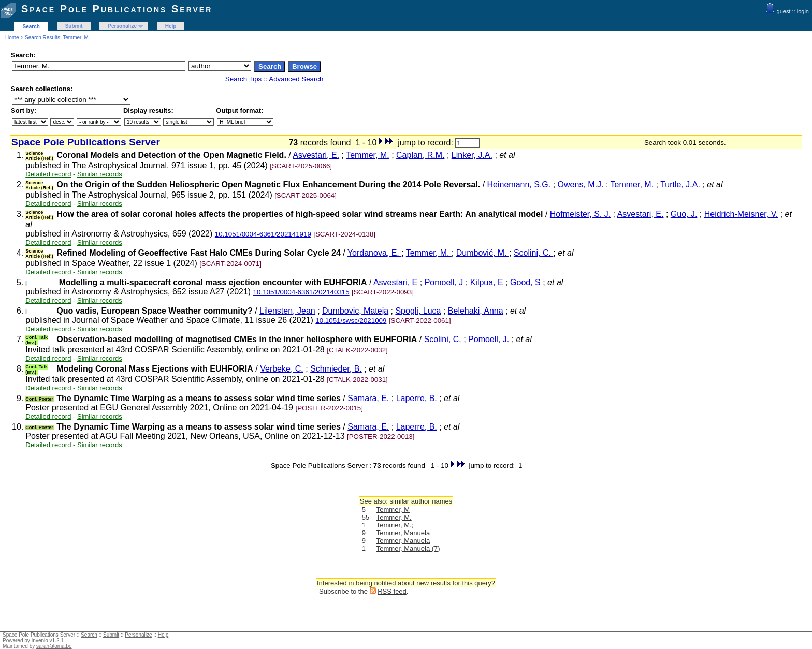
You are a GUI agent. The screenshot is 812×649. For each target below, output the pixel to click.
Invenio (40, 640)
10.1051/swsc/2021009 (351, 321)
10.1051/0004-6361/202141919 (263, 234)
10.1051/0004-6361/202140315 (301, 292)
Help (171, 26)
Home (12, 38)
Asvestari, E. (316, 155)
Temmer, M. (368, 155)
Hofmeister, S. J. (580, 214)
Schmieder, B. (336, 369)
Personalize (122, 26)
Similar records (100, 174)
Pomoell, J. (489, 339)
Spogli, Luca (418, 311)
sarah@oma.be (54, 646)
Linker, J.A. (472, 155)
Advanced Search (296, 79)
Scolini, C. (533, 253)
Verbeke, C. (282, 369)
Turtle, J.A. (680, 185)
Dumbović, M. (483, 253)
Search (31, 27)
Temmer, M (393, 510)
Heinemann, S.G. (519, 185)
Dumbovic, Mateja (355, 311)
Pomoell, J (444, 282)
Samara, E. (368, 398)
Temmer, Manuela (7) (408, 548)
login (803, 11)
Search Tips (243, 79)
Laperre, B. (417, 398)
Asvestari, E (395, 282)
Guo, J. (684, 214)
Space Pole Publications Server (117, 9)
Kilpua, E (487, 282)
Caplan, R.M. (420, 155)
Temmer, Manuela (403, 533)
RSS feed (392, 591)
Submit (74, 26)
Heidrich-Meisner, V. (741, 214)
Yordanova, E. (374, 253)
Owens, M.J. (581, 185)
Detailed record (48, 174)
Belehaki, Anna (476, 311)
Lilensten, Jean (287, 311)
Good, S (525, 282)
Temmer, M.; (395, 525)
